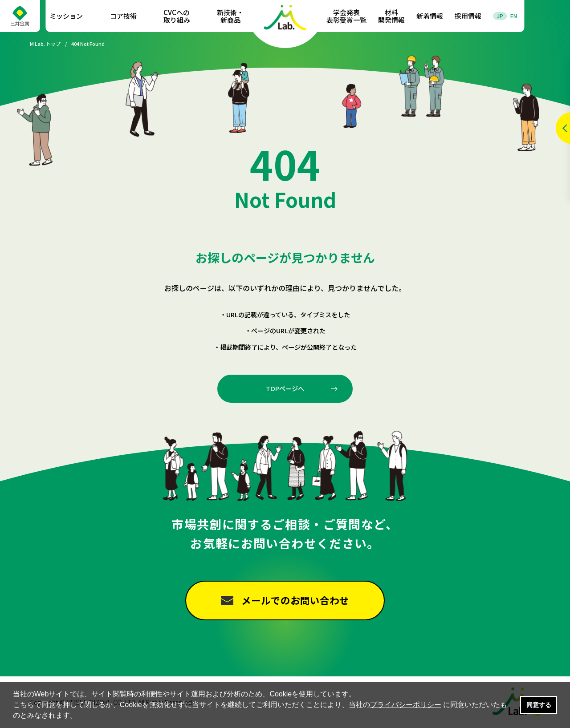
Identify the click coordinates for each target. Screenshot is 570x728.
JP (500, 16)
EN (514, 16)
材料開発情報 (391, 16)
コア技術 (123, 16)
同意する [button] (539, 705)
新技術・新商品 (230, 16)
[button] (80, 716)
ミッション (66, 16)
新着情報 (430, 16)
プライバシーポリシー (406, 705)
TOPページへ (285, 388)
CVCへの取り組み (177, 16)
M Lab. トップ (45, 44)
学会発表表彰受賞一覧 (346, 16)
